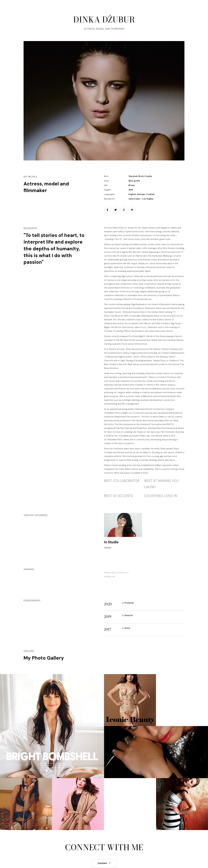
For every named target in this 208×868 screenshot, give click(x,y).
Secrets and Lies (171, 316)
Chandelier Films (114, 440)
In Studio (111, 542)
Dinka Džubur (119, 228)
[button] (90, 5)
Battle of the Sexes (156, 336)
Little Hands (136, 421)
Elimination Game (169, 304)
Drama (108, 548)
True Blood (115, 316)
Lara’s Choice (166, 331)
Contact (104, 863)
